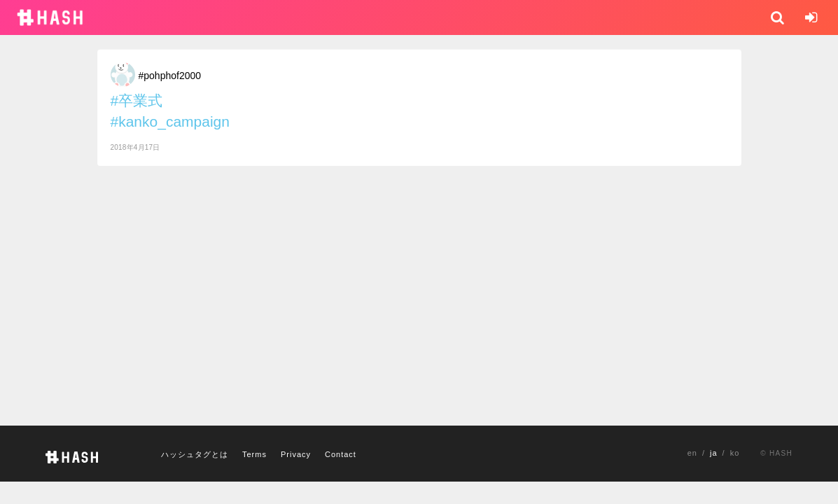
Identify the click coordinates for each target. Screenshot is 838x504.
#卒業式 (137, 100)
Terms (254, 454)
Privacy (296, 454)
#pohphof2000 (170, 76)
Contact (341, 454)
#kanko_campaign (170, 121)
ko (735, 453)
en (692, 453)
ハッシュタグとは (195, 454)
